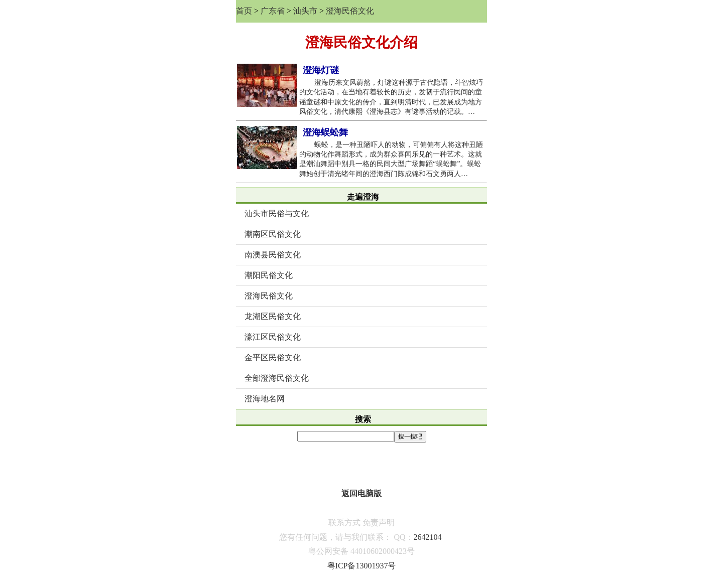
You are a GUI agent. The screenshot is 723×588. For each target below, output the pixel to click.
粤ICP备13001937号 (362, 566)
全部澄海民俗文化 (277, 378)
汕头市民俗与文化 (277, 213)
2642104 (428, 537)
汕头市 (305, 11)
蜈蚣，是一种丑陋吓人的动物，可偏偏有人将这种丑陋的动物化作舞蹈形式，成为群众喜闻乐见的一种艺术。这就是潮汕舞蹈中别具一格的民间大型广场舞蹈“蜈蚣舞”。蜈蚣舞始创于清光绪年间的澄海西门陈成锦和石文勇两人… (391, 159)
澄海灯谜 (321, 70)
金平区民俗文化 (273, 357)
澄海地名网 (265, 399)
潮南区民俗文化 (273, 234)
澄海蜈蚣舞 (325, 132)
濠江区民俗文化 (273, 337)
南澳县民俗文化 (273, 255)
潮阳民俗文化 (269, 275)
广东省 (273, 11)
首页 (244, 11)
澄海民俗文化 (350, 11)
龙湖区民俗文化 (273, 316)
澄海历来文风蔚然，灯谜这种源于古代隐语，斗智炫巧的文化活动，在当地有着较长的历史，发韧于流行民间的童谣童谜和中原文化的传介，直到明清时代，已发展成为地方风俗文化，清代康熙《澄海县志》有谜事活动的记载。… (391, 97)
